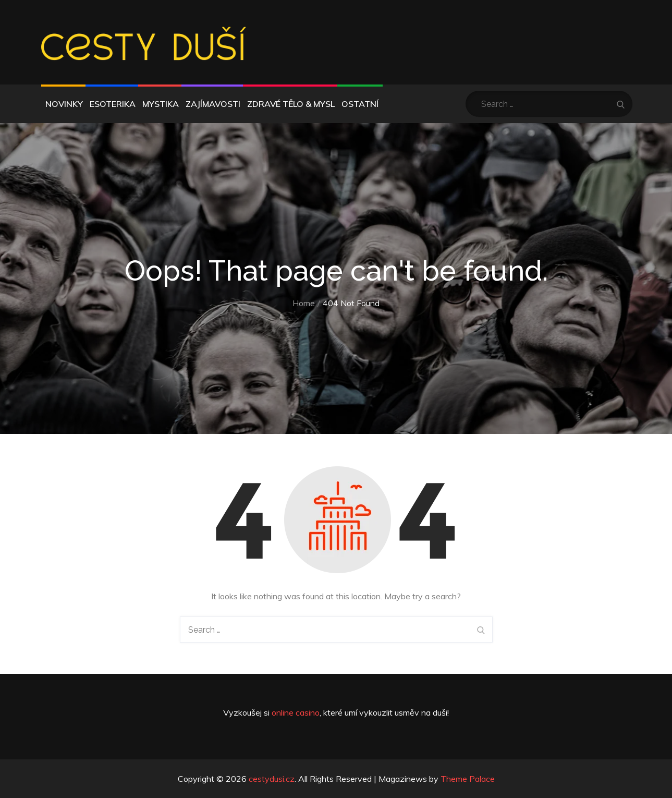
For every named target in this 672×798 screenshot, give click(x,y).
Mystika (161, 104)
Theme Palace (468, 779)
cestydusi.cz (272, 779)
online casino (296, 712)
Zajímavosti (213, 104)
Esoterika (113, 104)
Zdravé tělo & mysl (291, 104)
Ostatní (360, 104)
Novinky (64, 104)
